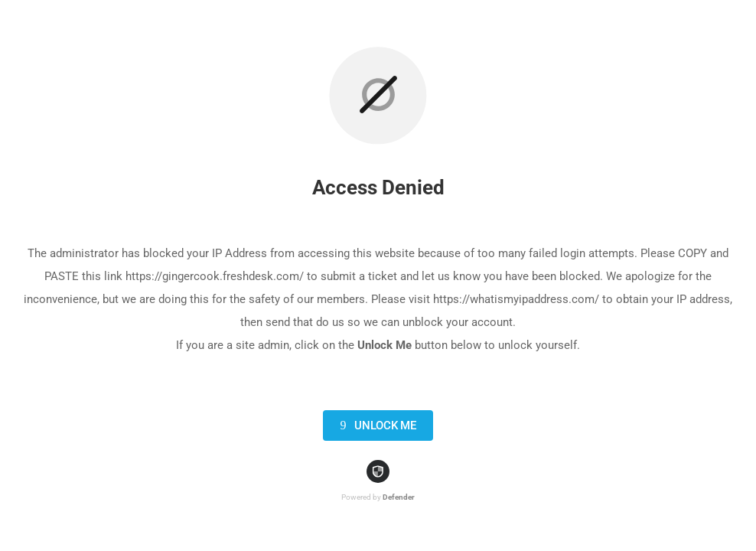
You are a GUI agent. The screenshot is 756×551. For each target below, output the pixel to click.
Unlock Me (375, 425)
